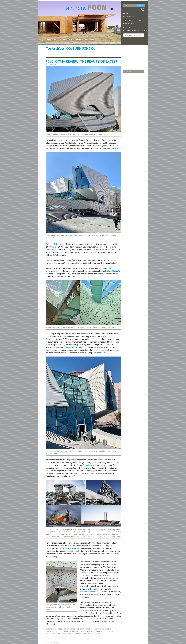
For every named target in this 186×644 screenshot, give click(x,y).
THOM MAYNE (77, 634)
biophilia (94, 591)
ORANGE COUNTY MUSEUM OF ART (100, 631)
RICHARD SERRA (65, 634)
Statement (129, 17)
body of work (73, 548)
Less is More (63, 631)
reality (102, 353)
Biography (129, 24)
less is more (90, 465)
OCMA (83, 631)
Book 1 (127, 31)
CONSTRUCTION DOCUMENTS (92, 629)
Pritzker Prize (52, 244)
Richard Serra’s (113, 271)
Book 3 (143, 31)
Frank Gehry (51, 631)
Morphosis (114, 148)
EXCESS (108, 629)
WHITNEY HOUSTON (92, 634)
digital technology (73, 347)
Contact (128, 27)
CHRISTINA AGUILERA (55, 629)
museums (50, 249)
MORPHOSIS (74, 631)
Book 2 (135, 31)
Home (126, 13)
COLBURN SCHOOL (71, 629)
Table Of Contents (133, 20)
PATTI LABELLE (52, 634)
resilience (85, 591)
